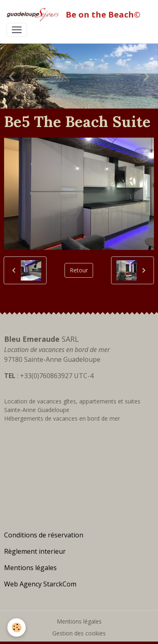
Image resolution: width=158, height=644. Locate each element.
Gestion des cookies (79, 633)
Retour (79, 270)
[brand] (75, 15)
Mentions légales (79, 621)
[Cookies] (17, 627)
